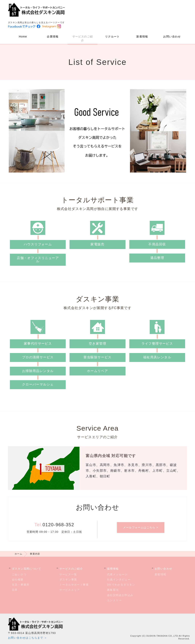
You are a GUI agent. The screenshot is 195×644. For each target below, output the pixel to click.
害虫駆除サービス (97, 357)
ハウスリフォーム (38, 244)
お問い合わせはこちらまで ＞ (28, 638)
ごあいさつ (19, 574)
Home (23, 37)
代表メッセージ (117, 574)
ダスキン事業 (68, 580)
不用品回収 (157, 244)
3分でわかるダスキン (121, 585)
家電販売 (97, 244)
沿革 (15, 590)
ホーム (18, 554)
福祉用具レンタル (157, 357)
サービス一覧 (68, 574)
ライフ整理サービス (157, 344)
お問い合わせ (172, 37)
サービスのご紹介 (83, 38)
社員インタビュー (119, 580)
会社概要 (18, 580)
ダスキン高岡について (26, 569)
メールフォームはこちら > (141, 527)
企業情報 (53, 37)
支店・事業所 (21, 585)
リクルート (112, 37)
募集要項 (113, 590)
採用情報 (113, 569)
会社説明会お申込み (120, 595)
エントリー (114, 600)
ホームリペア (97, 371)
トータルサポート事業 (74, 585)
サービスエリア (70, 590)
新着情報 (142, 37)
